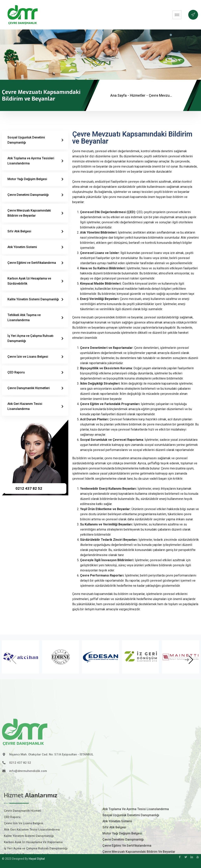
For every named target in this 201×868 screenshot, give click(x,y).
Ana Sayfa (118, 95)
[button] (189, 660)
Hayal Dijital (37, 853)
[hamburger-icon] (177, 15)
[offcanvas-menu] (193, 15)
